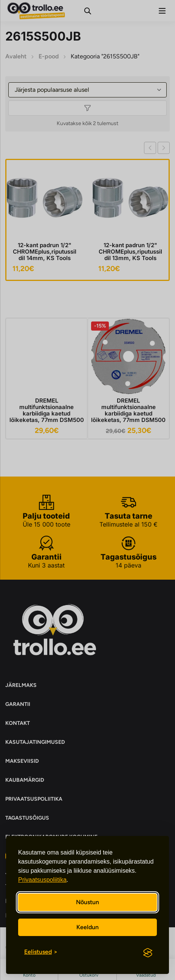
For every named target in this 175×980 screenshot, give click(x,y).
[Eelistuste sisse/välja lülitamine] (41, 952)
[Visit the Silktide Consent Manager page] (148, 953)
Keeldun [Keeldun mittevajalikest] (87, 927)
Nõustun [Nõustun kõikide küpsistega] (87, 902)
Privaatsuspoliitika (42, 880)
